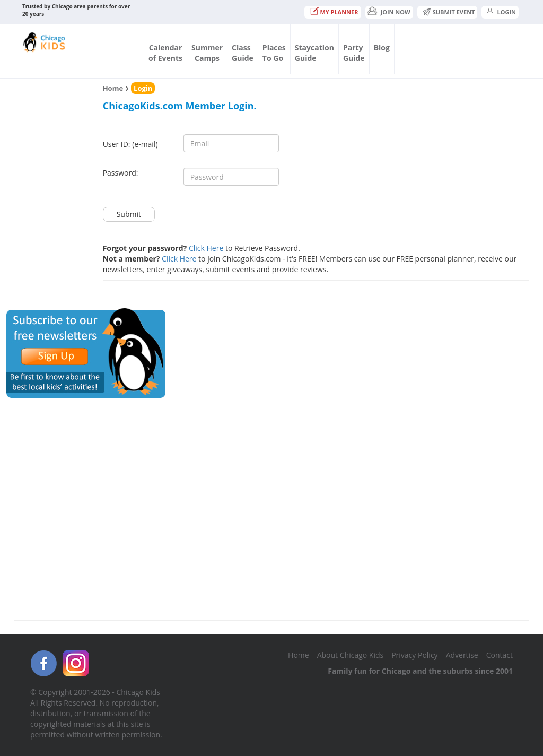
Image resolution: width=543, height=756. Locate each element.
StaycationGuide (314, 53)
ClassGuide (243, 53)
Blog (382, 47)
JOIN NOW (396, 12)
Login (506, 12)
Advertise (462, 655)
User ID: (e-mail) (130, 144)
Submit (129, 214)
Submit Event (454, 12)
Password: (121, 173)
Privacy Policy (414, 655)
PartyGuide (354, 53)
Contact (500, 655)
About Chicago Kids (350, 655)
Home (113, 88)
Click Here (206, 248)
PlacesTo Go (274, 53)
